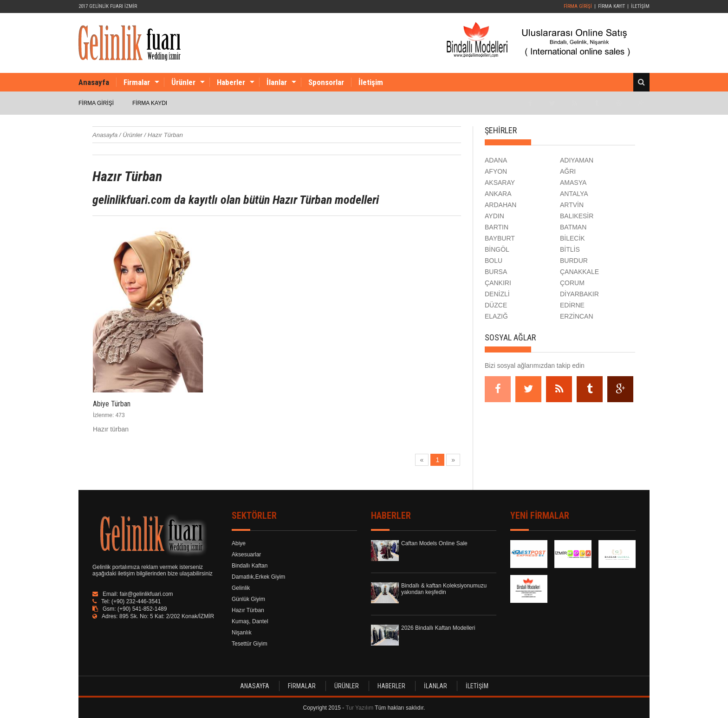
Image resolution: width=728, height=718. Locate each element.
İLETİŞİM (640, 6)
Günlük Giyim (248, 599)
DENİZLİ (497, 294)
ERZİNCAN (577, 316)
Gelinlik (241, 588)
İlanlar (277, 82)
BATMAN (573, 227)
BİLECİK (572, 238)
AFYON (496, 171)
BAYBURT (500, 238)
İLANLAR (435, 686)
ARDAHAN (500, 205)
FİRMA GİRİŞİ (578, 6)
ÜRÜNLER (347, 686)
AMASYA (573, 183)
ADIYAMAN (577, 160)
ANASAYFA (255, 686)
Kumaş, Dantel (250, 621)
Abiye (239, 543)
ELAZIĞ (496, 316)
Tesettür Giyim (250, 644)
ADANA (496, 160)
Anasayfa (94, 82)
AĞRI (568, 171)
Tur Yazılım (359, 708)
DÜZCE (496, 305)
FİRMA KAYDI (150, 103)
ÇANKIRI (498, 283)
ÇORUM (572, 283)
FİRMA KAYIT (611, 6)
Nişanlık (242, 633)
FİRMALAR (302, 686)
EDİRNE (572, 305)
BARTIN (497, 227)
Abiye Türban (112, 404)
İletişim (371, 82)
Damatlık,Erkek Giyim (258, 577)
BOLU (494, 261)
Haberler (231, 82)
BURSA (496, 272)
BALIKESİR (577, 216)
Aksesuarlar (246, 555)
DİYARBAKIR (579, 294)
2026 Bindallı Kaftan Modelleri (438, 628)
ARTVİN (572, 205)
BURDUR (574, 261)
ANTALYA (574, 194)
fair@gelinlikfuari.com (146, 594)
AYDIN (494, 216)
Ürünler (183, 82)
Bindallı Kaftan (250, 566)
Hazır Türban (248, 610)
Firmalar (137, 82)
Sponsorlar (326, 82)
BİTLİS (570, 249)
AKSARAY (500, 183)
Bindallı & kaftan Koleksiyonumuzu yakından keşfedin (444, 589)
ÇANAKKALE (579, 272)
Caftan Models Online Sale (434, 543)
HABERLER (391, 686)
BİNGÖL (497, 249)
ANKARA (498, 194)
